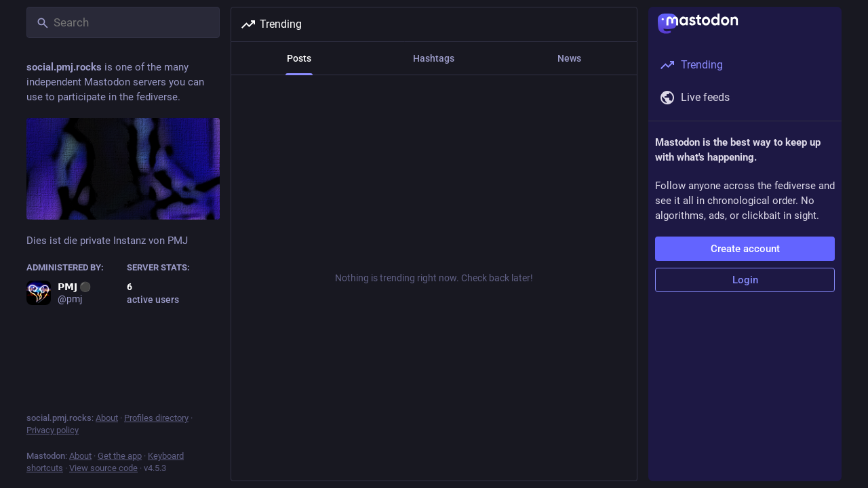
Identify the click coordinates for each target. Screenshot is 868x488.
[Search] (123, 22)
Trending (271, 24)
